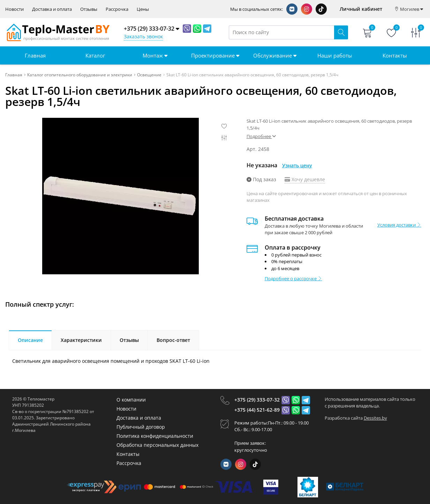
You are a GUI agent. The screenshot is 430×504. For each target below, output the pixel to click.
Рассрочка (117, 9)
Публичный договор (141, 427)
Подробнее (261, 136)
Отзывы (89, 9)
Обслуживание (275, 55)
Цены (143, 9)
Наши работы (335, 55)
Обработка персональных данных (157, 445)
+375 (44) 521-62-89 (257, 410)
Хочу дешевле (305, 179)
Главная (35, 55)
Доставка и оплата (52, 9)
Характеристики (81, 340)
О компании (131, 400)
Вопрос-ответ (173, 340)
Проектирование (215, 55)
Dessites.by (375, 418)
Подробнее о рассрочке (293, 278)
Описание (30, 340)
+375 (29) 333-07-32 (257, 400)
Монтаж (155, 55)
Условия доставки (399, 225)
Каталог (95, 55)
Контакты (395, 55)
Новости (14, 9)
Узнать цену (297, 165)
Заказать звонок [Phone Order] (143, 36)
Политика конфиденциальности (155, 436)
